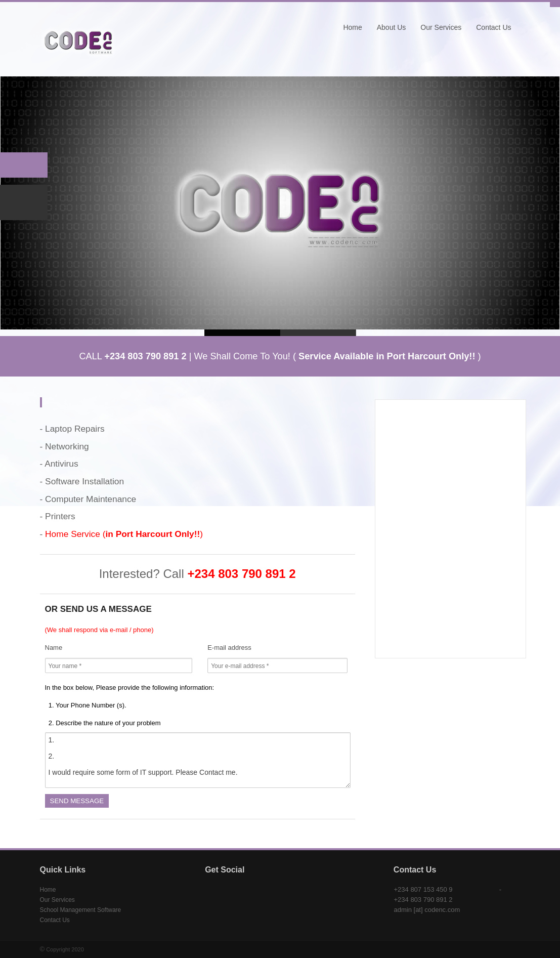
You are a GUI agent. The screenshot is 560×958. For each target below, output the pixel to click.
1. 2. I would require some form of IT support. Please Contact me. (198, 760)
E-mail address (229, 648)
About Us (392, 27)
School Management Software (81, 910)
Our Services (441, 27)
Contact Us (493, 27)
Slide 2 (318, 333)
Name (54, 648)
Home (352, 27)
